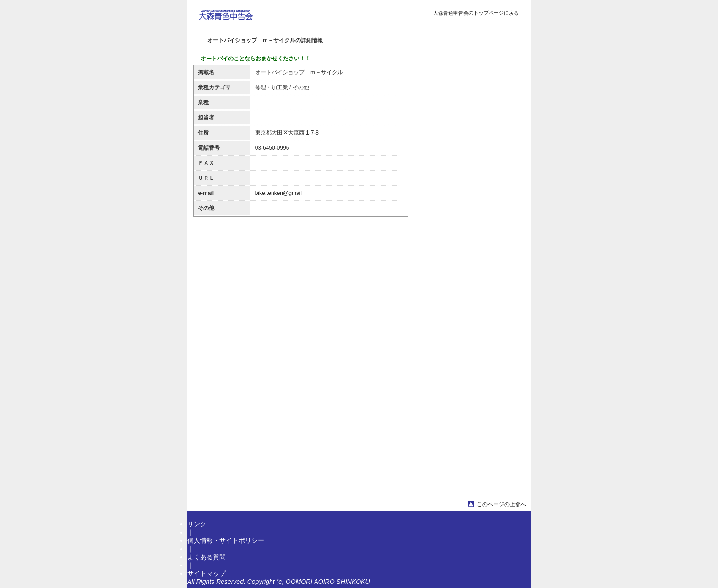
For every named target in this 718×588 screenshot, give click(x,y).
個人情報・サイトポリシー (226, 540)
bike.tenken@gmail (278, 193)
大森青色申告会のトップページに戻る (476, 13)
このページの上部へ (501, 504)
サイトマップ (207, 573)
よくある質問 (207, 557)
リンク (197, 524)
